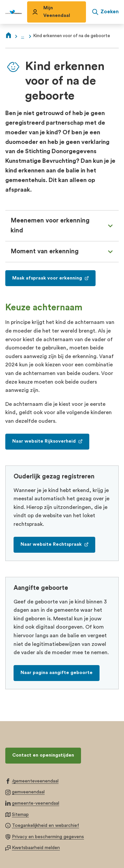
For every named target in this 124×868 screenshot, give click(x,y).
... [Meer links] (23, 36)
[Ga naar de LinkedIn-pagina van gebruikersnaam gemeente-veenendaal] (32, 803)
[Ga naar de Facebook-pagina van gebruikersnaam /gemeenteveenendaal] (32, 781)
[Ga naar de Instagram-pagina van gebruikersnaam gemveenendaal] (25, 792)
